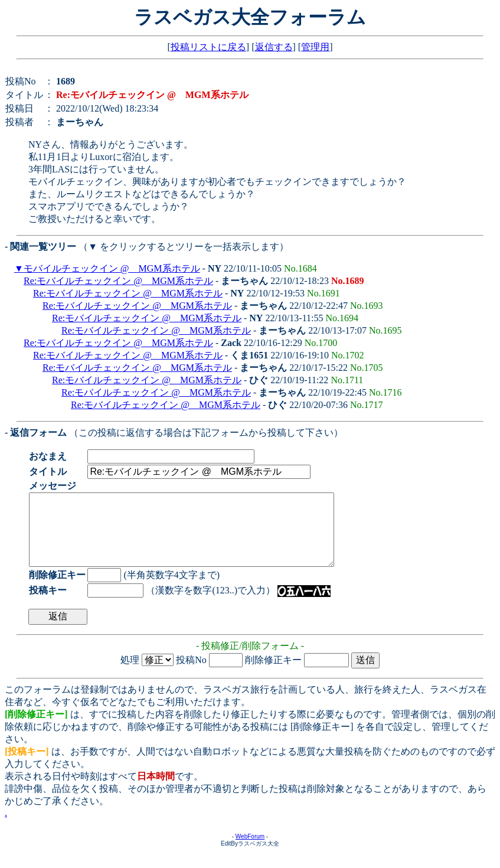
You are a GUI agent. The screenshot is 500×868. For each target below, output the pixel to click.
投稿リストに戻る (208, 47)
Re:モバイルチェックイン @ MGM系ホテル (118, 281)
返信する (274, 47)
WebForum (250, 851)
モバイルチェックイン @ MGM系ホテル (112, 268)
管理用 (315, 47)
